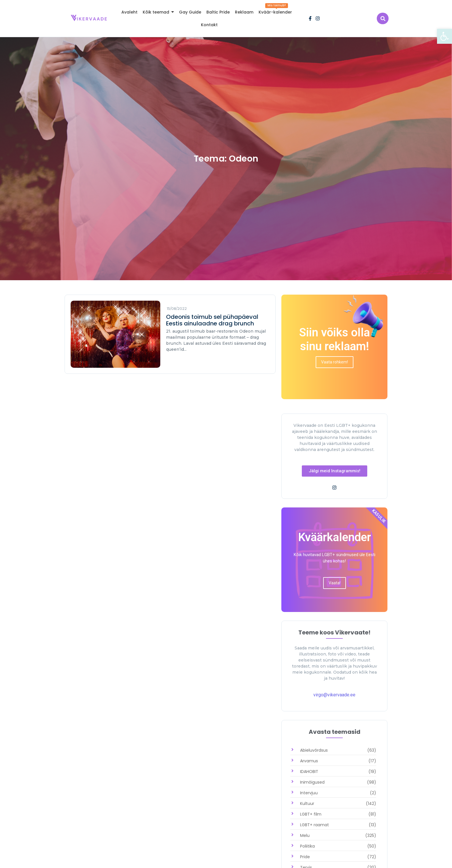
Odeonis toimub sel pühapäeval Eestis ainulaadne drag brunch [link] (212, 320)
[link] (445, 36)
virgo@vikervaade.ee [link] (334, 695)
